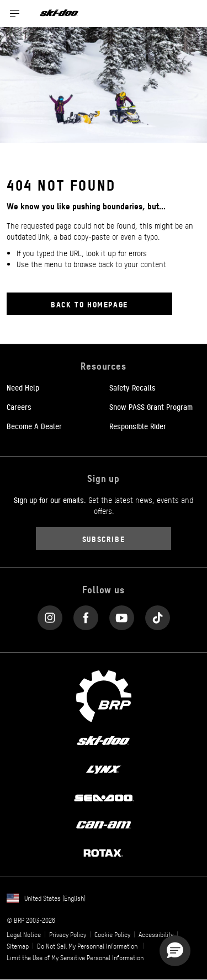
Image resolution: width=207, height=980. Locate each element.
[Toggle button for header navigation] (15, 13)
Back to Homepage (89, 304)
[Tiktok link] (158, 615)
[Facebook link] (86, 615)
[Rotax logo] (103, 852)
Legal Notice (24, 934)
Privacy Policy (68, 934)
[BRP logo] (104, 695)
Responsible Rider (138, 426)
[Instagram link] (50, 615)
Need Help (23, 387)
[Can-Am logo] (104, 825)
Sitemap (18, 946)
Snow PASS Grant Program (151, 407)
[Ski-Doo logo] (59, 13)
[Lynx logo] (104, 768)
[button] (175, 951)
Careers (19, 407)
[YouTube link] (122, 615)
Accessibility (156, 934)
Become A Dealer (34, 426)
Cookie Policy (112, 934)
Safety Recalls (132, 387)
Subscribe (104, 538)
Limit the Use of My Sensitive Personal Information (75, 957)
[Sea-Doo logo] (103, 797)
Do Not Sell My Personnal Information (87, 946)
